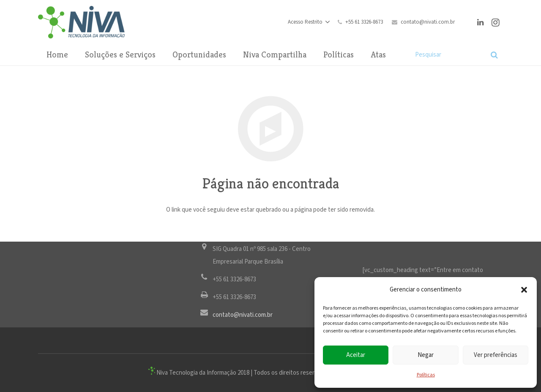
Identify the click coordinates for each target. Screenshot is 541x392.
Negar (426, 355)
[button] (524, 290)
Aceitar (356, 355)
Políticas (426, 375)
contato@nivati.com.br (428, 22)
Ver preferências (496, 355)
